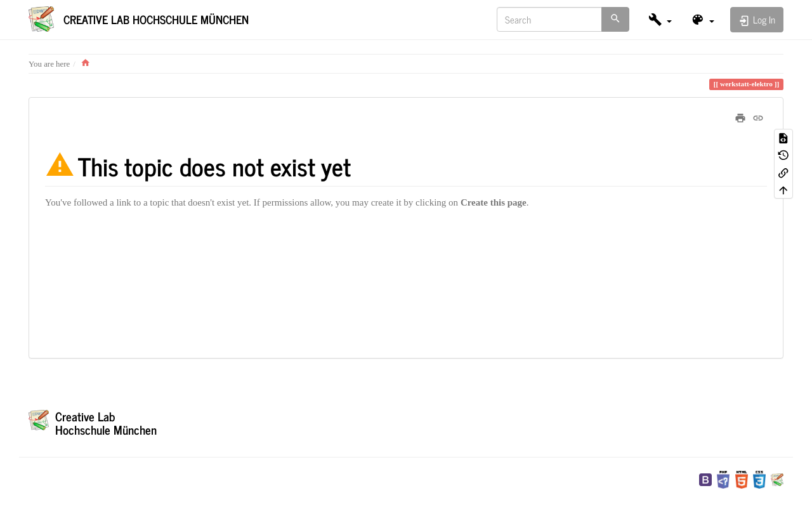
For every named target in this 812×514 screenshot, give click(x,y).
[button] (660, 19)
